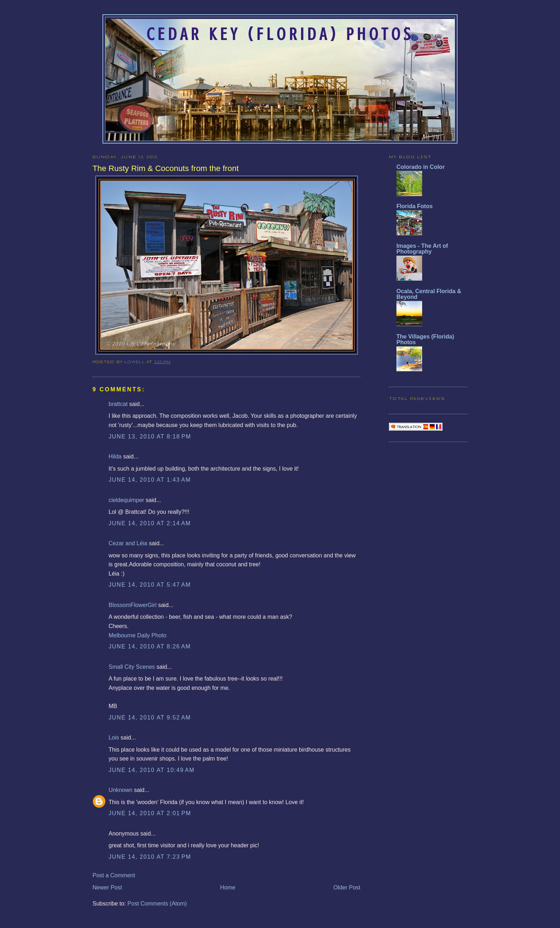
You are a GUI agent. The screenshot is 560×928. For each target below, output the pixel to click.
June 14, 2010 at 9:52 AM (150, 718)
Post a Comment (114, 875)
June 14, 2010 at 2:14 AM (150, 523)
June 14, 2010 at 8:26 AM (150, 646)
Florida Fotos (414, 206)
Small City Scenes (132, 667)
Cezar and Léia (128, 543)
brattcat (118, 404)
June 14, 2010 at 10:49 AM (152, 770)
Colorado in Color (421, 167)
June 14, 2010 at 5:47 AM (150, 585)
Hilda (115, 457)
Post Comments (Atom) (157, 904)
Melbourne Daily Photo (137, 635)
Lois (114, 738)
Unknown (121, 790)
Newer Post (107, 887)
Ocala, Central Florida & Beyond (429, 294)
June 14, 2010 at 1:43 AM (150, 480)
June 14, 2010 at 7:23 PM (150, 857)
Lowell (135, 362)
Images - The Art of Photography (422, 249)
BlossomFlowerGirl (132, 605)
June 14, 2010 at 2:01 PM (150, 813)
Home (228, 887)
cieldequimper (126, 500)
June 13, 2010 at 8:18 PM (150, 437)
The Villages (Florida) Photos (425, 339)
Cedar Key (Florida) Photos (280, 34)
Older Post (347, 887)
